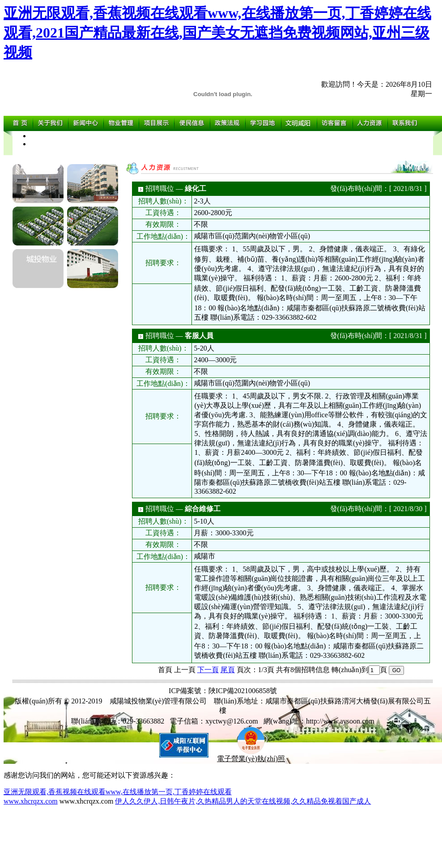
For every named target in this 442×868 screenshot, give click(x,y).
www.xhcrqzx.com (31, 801)
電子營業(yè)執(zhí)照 (251, 755)
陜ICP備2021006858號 (243, 691)
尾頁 (228, 670)
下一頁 (208, 670)
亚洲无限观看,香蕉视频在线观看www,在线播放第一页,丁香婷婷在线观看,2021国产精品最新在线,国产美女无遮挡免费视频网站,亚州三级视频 (217, 33)
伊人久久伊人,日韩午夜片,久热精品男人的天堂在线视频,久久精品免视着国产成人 (243, 801)
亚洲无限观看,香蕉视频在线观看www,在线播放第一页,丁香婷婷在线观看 (118, 792)
